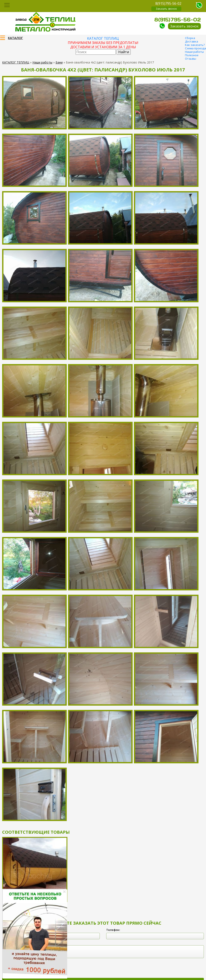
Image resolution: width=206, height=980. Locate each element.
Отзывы (191, 59)
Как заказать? (195, 45)
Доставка (192, 41)
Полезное (192, 55)
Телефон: (113, 930)
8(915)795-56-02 (168, 3)
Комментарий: (13, 942)
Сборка (190, 38)
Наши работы (194, 52)
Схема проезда (195, 48)
